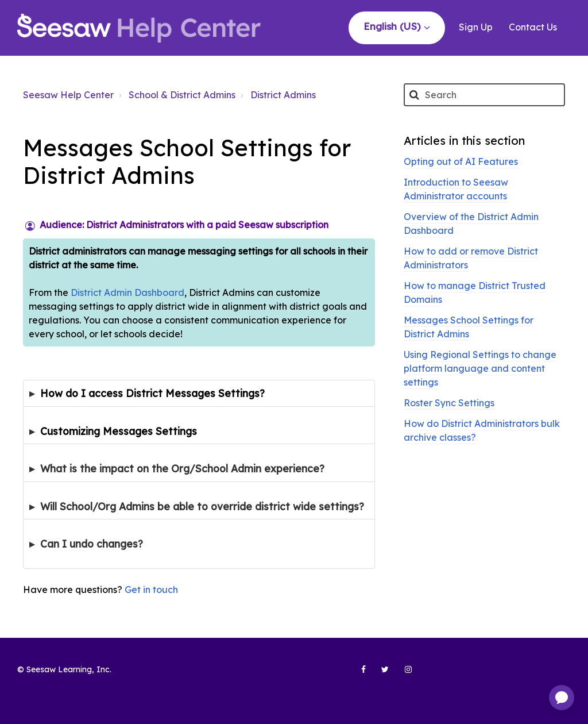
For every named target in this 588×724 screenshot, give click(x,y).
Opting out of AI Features (461, 161)
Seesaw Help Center (68, 95)
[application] (562, 698)
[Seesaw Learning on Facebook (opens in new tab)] (357, 674)
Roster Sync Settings (449, 403)
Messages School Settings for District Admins (469, 327)
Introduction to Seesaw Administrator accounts (456, 189)
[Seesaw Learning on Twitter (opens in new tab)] (380, 674)
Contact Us (533, 27)
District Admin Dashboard (127, 292)
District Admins (283, 95)
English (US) (393, 26)
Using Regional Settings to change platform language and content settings (480, 368)
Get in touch (151, 590)
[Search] (484, 95)
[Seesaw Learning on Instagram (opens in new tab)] (403, 674)
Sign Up (476, 27)
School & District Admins (182, 95)
